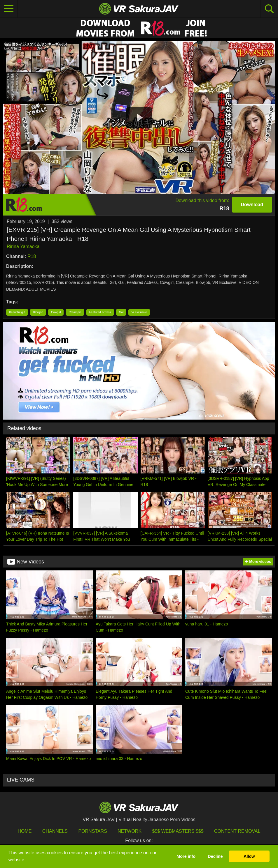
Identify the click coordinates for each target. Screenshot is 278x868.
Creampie (75, 312)
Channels (55, 831)
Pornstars (92, 831)
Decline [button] (215, 856)
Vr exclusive (139, 312)
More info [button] (186, 856)
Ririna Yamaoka (23, 246)
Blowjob (38, 312)
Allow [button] (249, 856)
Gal (121, 312)
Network (130, 831)
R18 (32, 256)
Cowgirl (56, 312)
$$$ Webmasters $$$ (178, 831)
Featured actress (100, 312)
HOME (25, 831)
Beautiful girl (17, 312)
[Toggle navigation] (9, 9)
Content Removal (237, 831)
